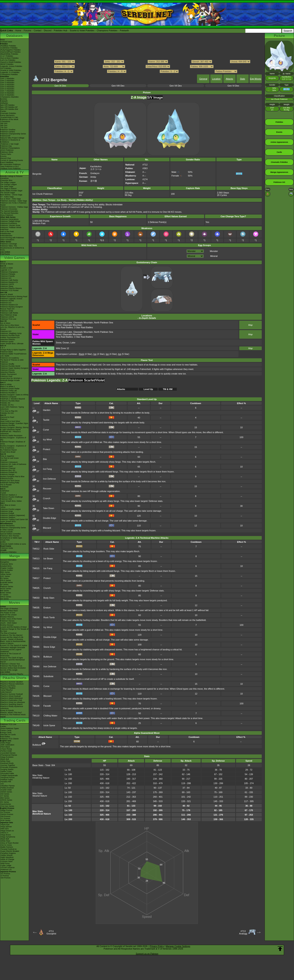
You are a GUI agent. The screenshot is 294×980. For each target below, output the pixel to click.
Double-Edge (50, 518)
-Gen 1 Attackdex (7, 79)
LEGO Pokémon (7, 150)
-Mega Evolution (7, 757)
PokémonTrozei (7, 479)
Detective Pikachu (8, 339)
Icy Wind (47, 439)
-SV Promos (5, 812)
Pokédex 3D (5, 403)
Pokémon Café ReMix (9, 280)
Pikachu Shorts (14, 678)
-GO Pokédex (6, 68)
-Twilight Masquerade (9, 775)
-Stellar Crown (6, 771)
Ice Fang (47, 469)
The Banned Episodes (9, 213)
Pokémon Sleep (7, 286)
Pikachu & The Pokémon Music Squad (13, 716)
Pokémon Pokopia (8, 274)
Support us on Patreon (147, 954)
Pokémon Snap (7, 511)
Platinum (4, 419)
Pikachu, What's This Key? (11, 713)
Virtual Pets (5, 540)
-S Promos (5, 876)
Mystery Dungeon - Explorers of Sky (13, 439)
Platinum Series (7, 587)
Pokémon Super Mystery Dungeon (14, 368)
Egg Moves (256, 79)
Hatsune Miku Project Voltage (12, 138)
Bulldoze (48, 657)
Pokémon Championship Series (13, 134)
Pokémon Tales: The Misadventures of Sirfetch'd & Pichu (12, 248)
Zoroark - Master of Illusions (12, 639)
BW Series (5, 591)
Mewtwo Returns (7, 617)
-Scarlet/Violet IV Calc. (9, 117)
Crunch (47, 498)
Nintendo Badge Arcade (10, 380)
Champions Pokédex (107, 30)
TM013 (36, 559)
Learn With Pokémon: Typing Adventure (12, 408)
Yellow (3, 507)
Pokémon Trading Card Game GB (14, 519)
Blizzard (47, 528)
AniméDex (4, 178)
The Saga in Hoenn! (8, 189)
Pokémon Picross (7, 370)
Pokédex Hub (61, 30)
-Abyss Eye (5, 825)
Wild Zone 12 (62, 348)
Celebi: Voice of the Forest (11, 619)
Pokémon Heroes (7, 621)
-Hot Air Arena (6, 845)
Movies (14, 603)
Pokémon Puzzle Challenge (12, 497)
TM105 (36, 696)
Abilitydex (4, 103)
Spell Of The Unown (8, 615)
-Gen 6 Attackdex (7, 89)
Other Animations (7, 240)
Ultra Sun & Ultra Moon (10, 325)
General (203, 79)
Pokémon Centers (8, 132)
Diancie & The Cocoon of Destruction (10, 655)
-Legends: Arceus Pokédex (11, 66)
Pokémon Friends (7, 276)
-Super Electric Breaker (10, 851)
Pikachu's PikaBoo (8, 688)
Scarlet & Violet (6, 268)
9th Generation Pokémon (10, 164)
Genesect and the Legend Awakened (11, 651)
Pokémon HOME (7, 301)
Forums (27, 30)
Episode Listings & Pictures (11, 176)
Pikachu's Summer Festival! (12, 694)
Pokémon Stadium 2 (8, 495)
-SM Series (5, 794)
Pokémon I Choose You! (10, 664)
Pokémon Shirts (7, 152)
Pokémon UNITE (7, 284)
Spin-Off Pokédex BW (9, 109)
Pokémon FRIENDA (8, 552)
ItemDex (4, 99)
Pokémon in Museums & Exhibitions (10, 141)
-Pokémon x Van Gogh (9, 144)
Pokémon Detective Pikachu (12, 674)
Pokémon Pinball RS (9, 472)
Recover (47, 489)
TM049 (36, 627)
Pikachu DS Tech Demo (10, 481)
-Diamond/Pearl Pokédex (10, 52)
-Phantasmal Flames (9, 755)
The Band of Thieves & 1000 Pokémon (12, 361)
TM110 (36, 716)
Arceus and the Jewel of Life (12, 637)
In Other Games (7, 530)
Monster (214, 251)
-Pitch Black (5, 747)
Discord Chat (6, 158)
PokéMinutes (6, 234)
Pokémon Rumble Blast (10, 401)
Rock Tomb (49, 617)
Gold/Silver (5, 491)
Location (216, 79)
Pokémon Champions (9, 272)
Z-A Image (139, 97)
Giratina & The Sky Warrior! (11, 635)
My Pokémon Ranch (8, 450)
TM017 (36, 578)
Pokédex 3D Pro (7, 405)
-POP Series (5, 820)
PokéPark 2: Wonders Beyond (12, 399)
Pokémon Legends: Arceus (11, 299)
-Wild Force (5, 863)
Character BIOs (7, 564)
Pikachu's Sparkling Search (11, 704)
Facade (47, 706)
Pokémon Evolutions (9, 223)
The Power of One (8, 613)
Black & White (6, 384)
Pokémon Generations (9, 219)
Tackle (46, 420)
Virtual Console (6, 532)
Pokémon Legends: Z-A (50, 380)
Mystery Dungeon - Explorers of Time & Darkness (13, 447)
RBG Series (5, 572)
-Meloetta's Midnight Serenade (13, 647)
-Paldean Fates (6, 780)
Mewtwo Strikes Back (9, 611)
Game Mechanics (7, 115)
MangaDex (5, 562)
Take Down (49, 508)
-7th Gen (4, 128)
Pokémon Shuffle (7, 364)
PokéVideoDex (6, 236)
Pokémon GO (6, 278)
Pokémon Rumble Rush (10, 335)
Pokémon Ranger (7, 474)
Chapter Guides (7, 568)
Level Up (148, 389)
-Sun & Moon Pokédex (9, 58)
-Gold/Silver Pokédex (9, 48)
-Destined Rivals (7, 763)
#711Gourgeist (51, 932)
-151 (2, 784)
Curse (46, 430)
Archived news (6, 42)
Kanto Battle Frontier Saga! (11, 191)
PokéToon (4, 229)
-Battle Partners (7, 847)
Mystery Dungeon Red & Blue (12, 477)
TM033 (36, 598)
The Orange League (8, 184)
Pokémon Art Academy (9, 358)
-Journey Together (8, 765)
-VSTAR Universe (7, 868)
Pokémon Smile (7, 311)
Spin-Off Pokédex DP (9, 107)
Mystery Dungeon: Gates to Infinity (14, 395)
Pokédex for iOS (7, 413)
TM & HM (168, 389)
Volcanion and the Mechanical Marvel (12, 661)
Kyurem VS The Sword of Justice (14, 645)
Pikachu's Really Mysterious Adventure (12, 707)
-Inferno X (4, 833)
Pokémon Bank (6, 352)
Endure (47, 608)
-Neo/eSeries (6, 804)
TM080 (36, 666)
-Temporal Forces (7, 778)
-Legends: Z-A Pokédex (10, 72)
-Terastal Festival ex (8, 849)
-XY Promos (5, 818)
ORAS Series (6, 597)
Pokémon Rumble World (10, 366)
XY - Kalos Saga (7, 197)
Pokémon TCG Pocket (9, 290)
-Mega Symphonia (8, 837)
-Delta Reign (5, 743)
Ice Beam (48, 559)
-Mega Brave (6, 835)
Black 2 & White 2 (7, 387)
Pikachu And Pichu (8, 686)
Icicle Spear (49, 725)
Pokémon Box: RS (8, 470)
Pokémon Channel (8, 468)
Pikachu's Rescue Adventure (12, 684)
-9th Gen (4, 124)
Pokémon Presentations (10, 148)
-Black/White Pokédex (9, 54)
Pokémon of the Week (9, 119)
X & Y (3, 348)
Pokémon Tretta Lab (8, 391)
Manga (15, 556)
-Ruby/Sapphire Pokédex (10, 50)
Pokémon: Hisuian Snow (10, 225)
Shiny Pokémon (7, 215)
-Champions (5, 121)
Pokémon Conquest (8, 397)
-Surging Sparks (7, 769)
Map (250, 325)
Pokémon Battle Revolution (11, 436)
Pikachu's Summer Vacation (12, 682)
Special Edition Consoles (10, 534)
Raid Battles (5, 737)
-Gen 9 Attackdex (7, 95)
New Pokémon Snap (9, 315)
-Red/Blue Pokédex (8, 46)
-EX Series (5, 802)
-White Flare (5, 761)
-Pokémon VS (6, 870)
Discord (48, 30)
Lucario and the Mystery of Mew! (13, 627)
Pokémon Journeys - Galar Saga (14, 201)
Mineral (214, 256)
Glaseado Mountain (83, 323)
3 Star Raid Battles (84, 327)
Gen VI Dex (233, 86)
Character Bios (6, 180)
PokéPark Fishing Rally (10, 483)
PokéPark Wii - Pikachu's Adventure (10, 433)
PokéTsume (5, 254)
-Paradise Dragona (8, 853)
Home (18, 30)
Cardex (3, 111)
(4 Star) (86, 354)
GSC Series (5, 576)
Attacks (229, 79)
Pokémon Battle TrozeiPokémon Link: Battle (13, 355)
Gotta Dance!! (6, 692)
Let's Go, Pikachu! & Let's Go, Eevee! (12, 328)
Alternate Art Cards (8, 735)
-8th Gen (4, 126)
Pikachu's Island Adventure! (11, 698)
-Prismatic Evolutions (9, 767)
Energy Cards (6, 733)
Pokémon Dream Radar (10, 389)
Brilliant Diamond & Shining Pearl (14, 297)
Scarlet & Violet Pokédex (82, 30)
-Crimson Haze (6, 861)
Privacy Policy (157, 946)
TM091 (36, 686)
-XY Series (5, 796)
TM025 (36, 588)
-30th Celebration (7, 745)
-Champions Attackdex (9, 97)
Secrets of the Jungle (9, 670)
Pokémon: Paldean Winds (11, 227)
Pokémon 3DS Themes (10, 536)
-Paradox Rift (6, 782)
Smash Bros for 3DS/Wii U (11, 378)
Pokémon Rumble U (8, 393)
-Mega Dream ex (7, 831)
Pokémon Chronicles (9, 209)
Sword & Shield (7, 294)
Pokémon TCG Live (8, 319)
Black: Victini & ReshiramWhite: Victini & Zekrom (13, 642)
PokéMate (4, 487)
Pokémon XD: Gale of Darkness (13, 464)
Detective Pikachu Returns (11, 288)
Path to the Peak (7, 232)
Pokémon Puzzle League (10, 509)
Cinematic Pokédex (8, 113)
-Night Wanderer (7, 857)
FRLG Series (6, 580)
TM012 (36, 549)
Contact (38, 30)
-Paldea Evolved (7, 788)
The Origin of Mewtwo (9, 609)
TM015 (36, 568)
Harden (47, 410)
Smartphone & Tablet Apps (11, 538)
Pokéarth (124, 30)
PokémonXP (5, 136)
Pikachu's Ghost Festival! (11, 696)
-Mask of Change (7, 859)
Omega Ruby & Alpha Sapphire (13, 350)
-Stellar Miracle (6, 855)
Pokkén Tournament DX (10, 337)
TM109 (36, 706)
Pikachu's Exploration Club (11, 700)
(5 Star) (124, 354)
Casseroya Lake (64, 323)
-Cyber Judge (6, 865)
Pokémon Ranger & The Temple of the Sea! (14, 630)
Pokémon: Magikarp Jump (11, 333)
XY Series (4, 595)
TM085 (36, 676)
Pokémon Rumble (8, 425)
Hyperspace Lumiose (66, 354)
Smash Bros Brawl (8, 452)
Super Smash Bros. (8, 521)
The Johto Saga (7, 187)
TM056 (36, 637)
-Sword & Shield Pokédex (11, 62)
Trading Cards (14, 720)
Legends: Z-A (6, 270)
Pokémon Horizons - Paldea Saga (14, 207)
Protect (47, 449)
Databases (14, 36)
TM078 (36, 657)
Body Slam (49, 598)
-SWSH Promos (7, 814)
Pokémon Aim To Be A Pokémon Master (13, 204)
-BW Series (5, 798)
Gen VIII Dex (118, 86)
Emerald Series (7, 582)
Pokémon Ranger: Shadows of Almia (13, 443)
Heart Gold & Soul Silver (10, 421)
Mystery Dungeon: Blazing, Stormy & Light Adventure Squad (14, 428)
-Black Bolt (5, 759)
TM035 (36, 608)
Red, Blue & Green (8, 505)
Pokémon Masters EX (9, 282)
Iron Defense (50, 479)
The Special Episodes (9, 211)
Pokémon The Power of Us (11, 666)
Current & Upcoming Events (12, 160)
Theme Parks (6, 154)
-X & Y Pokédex (7, 56)
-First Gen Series (7, 806)
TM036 (36, 617)
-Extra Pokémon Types (9, 728)
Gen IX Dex (60, 86)
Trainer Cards (6, 731)
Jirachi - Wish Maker (9, 623)
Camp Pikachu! (6, 690)
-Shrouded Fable (7, 773)
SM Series (4, 599)
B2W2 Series (6, 593)
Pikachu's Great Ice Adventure (13, 702)
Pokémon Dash (7, 466)
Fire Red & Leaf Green (9, 458)
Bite (45, 459)
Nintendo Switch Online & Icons (13, 544)
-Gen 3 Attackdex (7, 83)
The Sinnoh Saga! (8, 193)
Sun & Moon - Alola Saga (11, 199)
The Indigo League (8, 182)
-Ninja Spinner (6, 827)
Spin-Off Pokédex (7, 105)
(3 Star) (99, 354)
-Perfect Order (6, 751)
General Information (8, 560)
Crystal (3, 493)
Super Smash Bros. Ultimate (12, 344)
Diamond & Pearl (7, 417)
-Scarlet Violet (6, 790)
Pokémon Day (6, 146)
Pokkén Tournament (8, 374)
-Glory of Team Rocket (9, 843)
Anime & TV (14, 172)
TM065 (36, 647)
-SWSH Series (6, 792)
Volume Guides (6, 570)
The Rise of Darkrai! (8, 633)
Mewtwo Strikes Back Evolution (13, 668)
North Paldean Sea (104, 323)
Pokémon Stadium (8, 517)
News (3, 40)
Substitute (48, 676)
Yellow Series (6, 574)
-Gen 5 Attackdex (7, 87)
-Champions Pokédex (9, 74)
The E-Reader (6, 485)
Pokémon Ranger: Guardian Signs (14, 423)
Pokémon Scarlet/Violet (87, 380)
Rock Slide (49, 549)
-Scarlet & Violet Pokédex (11, 70)
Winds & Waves (7, 264)
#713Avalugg (243, 932)
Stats (242, 79)
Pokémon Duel (6, 376)
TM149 (36, 725)
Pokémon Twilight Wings (10, 221)
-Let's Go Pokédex (8, 60)
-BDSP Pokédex (7, 64)
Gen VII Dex (176, 86)
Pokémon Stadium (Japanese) (13, 515)
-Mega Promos (6, 810)
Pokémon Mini (6, 499)
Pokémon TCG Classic (9, 739)
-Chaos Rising (6, 749)
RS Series (4, 578)
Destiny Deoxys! (7, 625)
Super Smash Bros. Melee (11, 501)
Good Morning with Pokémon (12, 238)
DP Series (4, 584)
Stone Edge (49, 647)
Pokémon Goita (7, 548)
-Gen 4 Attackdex (7, 85)
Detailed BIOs (6, 566)
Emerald (4, 460)
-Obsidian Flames (7, 786)
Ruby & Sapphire (7, 456)
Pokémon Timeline (8, 130)
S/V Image (155, 97)
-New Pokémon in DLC (10, 166)
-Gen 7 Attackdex (7, 91)
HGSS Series (6, 589)
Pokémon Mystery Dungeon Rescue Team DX (12, 308)
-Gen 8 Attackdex (7, 93)
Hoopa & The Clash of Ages (12, 658)
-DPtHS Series (6, 800)
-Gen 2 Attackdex (7, 81)
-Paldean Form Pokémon (10, 169)
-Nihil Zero (4, 829)
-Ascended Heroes (8, 753)
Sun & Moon (5, 323)
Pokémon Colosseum (9, 462)
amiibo (3, 542)
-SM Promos (5, 816)
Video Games (14, 258)
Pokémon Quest (7, 342)
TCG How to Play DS (9, 411)
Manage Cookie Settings (178, 946)
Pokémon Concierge (9, 244)
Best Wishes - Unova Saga (11, 195)
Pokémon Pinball (7, 513)
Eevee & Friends (7, 710)
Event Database (7, 162)
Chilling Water (50, 716)
